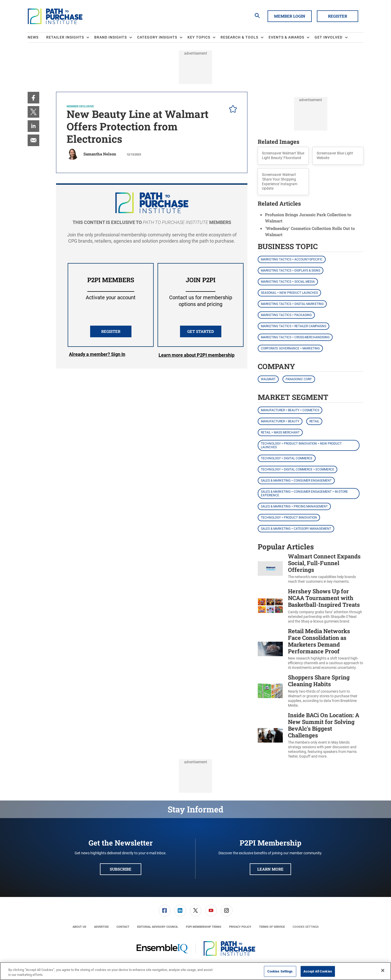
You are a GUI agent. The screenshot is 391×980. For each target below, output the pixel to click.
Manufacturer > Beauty (280, 421)
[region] (195, 971)
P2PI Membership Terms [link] (204, 927)
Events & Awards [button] (286, 37)
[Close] (383, 970)
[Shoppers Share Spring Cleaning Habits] (270, 691)
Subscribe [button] (121, 869)
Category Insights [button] (157, 37)
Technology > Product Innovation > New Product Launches (301, 445)
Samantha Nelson (100, 154)
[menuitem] (37, 38)
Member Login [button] (290, 16)
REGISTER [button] (111, 331)
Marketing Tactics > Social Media (288, 282)
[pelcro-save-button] (232, 110)
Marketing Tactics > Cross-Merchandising (295, 337)
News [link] (33, 37)
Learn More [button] (270, 869)
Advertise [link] (101, 927)
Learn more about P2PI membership (197, 355)
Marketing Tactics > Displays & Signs (291, 271)
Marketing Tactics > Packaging (286, 315)
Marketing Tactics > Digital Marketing (292, 304)
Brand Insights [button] (111, 37)
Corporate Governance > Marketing (290, 348)
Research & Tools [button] (239, 37)
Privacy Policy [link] (240, 927)
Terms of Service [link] (272, 927)
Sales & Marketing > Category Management (296, 529)
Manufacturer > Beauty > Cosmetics (290, 410)
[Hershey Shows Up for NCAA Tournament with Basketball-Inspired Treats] (270, 606)
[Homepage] (55, 16)
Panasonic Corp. (299, 379)
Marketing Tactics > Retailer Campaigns (294, 326)
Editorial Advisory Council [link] (158, 927)
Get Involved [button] (329, 37)
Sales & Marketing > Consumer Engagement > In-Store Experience (304, 493)
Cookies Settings (306, 927)
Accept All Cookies (318, 971)
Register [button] (338, 16)
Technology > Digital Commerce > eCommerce (298, 469)
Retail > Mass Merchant (280, 432)
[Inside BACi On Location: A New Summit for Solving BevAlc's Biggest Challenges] (270, 735)
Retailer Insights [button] (65, 37)
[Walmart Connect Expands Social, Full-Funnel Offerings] (270, 569)
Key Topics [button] (199, 37)
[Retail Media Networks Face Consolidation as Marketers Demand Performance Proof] (270, 649)
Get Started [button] (201, 331)
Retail (314, 421)
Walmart (268, 379)
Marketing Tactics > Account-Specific (292, 259)
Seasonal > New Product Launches (289, 293)
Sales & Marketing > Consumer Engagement (296, 481)
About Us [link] (79, 927)
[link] (33, 98)
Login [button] (97, 355)
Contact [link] (123, 927)
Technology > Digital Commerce (287, 458)
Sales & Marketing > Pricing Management (294, 506)
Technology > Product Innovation (289, 518)
